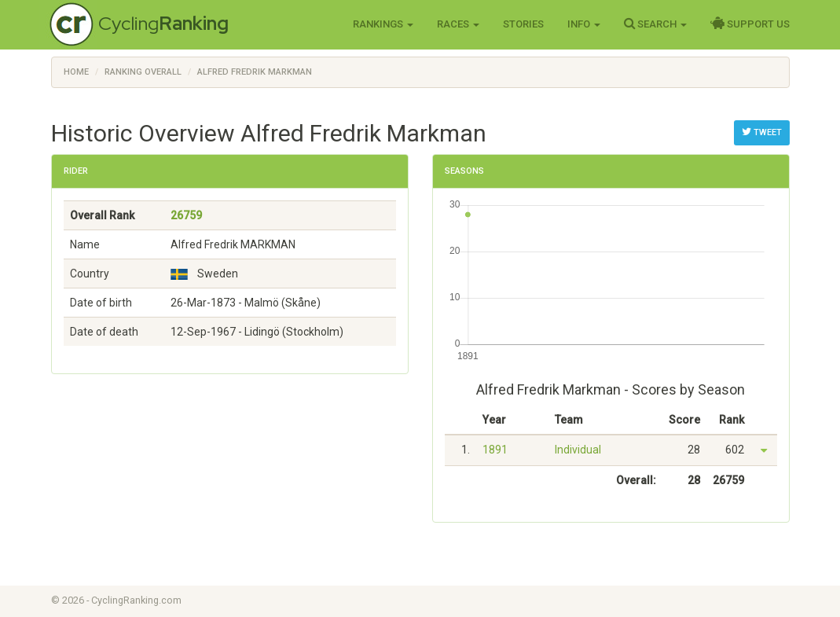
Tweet (762, 132)
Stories (523, 24)
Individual (578, 450)
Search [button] (655, 24)
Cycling (163, 23)
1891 (495, 450)
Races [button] (458, 24)
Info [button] (584, 24)
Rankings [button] (383, 24)
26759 (186, 215)
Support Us (750, 24)
